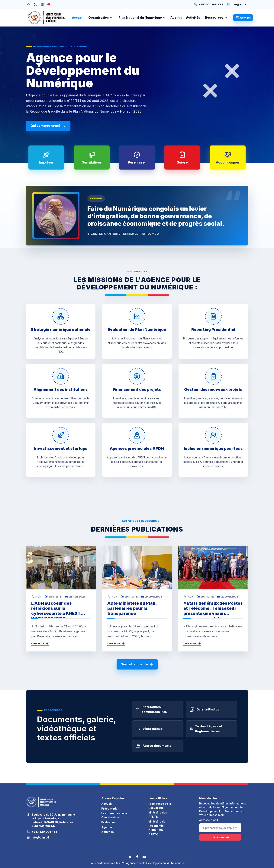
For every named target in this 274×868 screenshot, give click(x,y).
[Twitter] (130, 857)
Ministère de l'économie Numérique (157, 826)
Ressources (216, 17)
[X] (35, 4)
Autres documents (154, 750)
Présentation (110, 809)
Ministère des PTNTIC (158, 815)
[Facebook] (29, 4)
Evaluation (108, 822)
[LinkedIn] (42, 4)
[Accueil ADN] (47, 18)
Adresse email (209, 820)
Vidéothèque (149, 733)
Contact (243, 18)
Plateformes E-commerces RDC (152, 714)
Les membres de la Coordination (114, 815)
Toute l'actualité (137, 664)
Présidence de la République (160, 806)
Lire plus (40, 643)
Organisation (100, 17)
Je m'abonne (220, 837)
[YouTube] (49, 4)
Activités (193, 17)
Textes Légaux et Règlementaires (206, 733)
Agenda (176, 17)
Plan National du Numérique (142, 17)
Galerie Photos (204, 714)
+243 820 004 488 (209, 4)
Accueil (78, 17)
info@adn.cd (238, 4)
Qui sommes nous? (48, 126)
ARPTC (153, 834)
